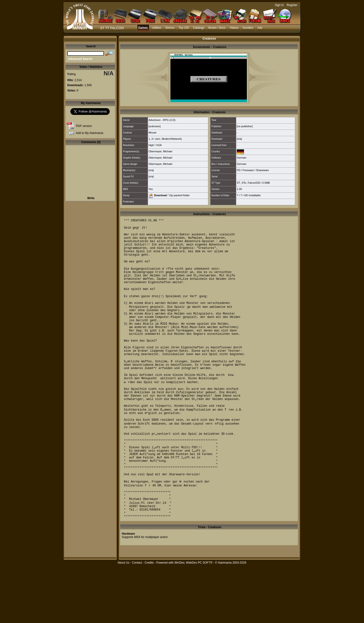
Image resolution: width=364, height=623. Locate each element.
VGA (159, 145)
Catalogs (199, 28)
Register (292, 5)
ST (238, 183)
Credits (149, 620)
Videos (234, 28)
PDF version (84, 126)
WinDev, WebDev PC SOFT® (194, 620)
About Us (123, 620)
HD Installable (252, 195)
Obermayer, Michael (160, 151)
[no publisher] (245, 126)
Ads (260, 28)
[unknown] (155, 126)
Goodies (248, 28)
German (242, 158)
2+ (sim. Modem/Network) (167, 139)
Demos (170, 28)
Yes (151, 189)
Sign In (279, 5)
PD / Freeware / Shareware (253, 170)
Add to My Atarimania (89, 133)
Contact (137, 620)
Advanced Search (80, 59)
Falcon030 (254, 183)
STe (244, 183)
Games (143, 28)
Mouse (152, 133)
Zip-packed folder (179, 195)
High (151, 145)
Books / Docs (217, 28)
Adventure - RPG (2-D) (162, 120)
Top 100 (184, 28)
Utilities (157, 28)
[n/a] (239, 139)
